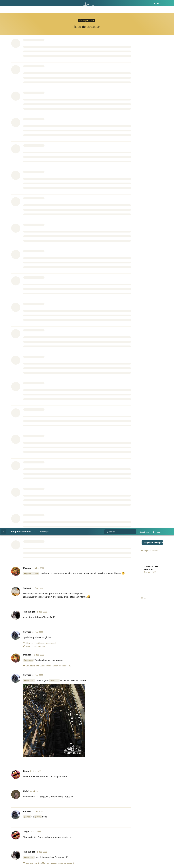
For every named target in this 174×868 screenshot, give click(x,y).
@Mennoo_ (54, 152)
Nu (143, 70)
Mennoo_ (30, 152)
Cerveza (30, 132)
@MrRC (38, 289)
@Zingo (27, 289)
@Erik (26, 562)
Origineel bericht (149, 23)
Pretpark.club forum (21, 3)
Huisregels (45, 4)
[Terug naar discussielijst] (4, 4)
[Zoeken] (120, 4)
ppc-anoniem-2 (33, 45)
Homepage (75, 852)
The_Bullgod (31, 349)
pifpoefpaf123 (34, 362)
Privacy (101, 852)
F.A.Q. (36, 4)
